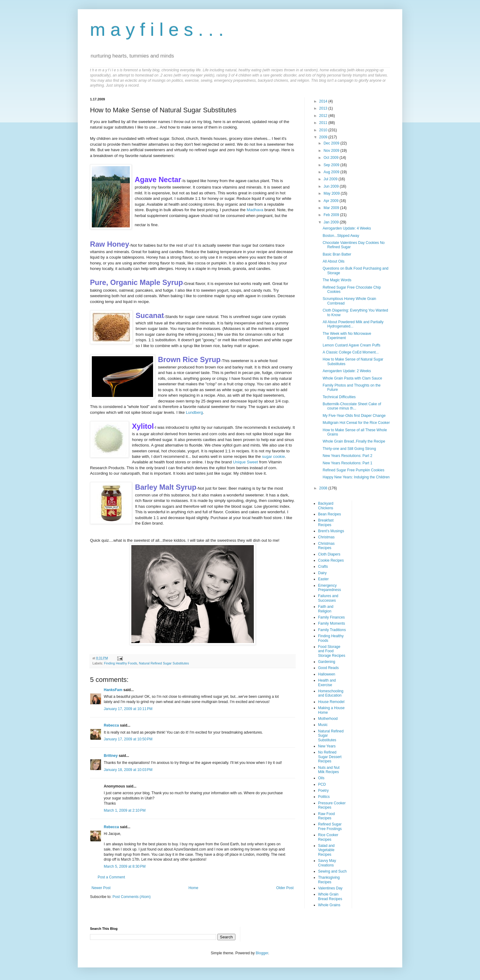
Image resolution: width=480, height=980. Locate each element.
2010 (324, 130)
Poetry (323, 791)
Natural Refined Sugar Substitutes (164, 663)
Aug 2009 (332, 172)
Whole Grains (329, 905)
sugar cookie (274, 456)
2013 (324, 108)
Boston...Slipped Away (341, 236)
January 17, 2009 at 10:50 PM (128, 739)
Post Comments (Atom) (131, 897)
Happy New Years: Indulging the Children (356, 477)
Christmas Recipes (326, 546)
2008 (324, 488)
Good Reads (328, 668)
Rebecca (111, 725)
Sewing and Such (332, 871)
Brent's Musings (331, 531)
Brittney (111, 756)
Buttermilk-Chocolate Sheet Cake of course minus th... (352, 406)
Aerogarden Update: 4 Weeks (347, 228)
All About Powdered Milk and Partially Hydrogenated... (353, 324)
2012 (324, 116)
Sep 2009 (332, 165)
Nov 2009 (332, 151)
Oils (321, 778)
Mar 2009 (332, 208)
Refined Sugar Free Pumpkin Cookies (353, 470)
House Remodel (331, 702)
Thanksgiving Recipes (329, 880)
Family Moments (332, 623)
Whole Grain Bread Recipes (330, 896)
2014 (324, 101)
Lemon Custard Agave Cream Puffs (352, 345)
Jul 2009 (331, 179)
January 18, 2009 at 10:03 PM (128, 770)
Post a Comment (111, 877)
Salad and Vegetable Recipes (326, 850)
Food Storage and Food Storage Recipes (332, 651)
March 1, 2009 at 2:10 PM (125, 810)
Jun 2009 (332, 186)
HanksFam (113, 690)
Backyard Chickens (326, 506)
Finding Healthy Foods (121, 663)
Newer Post (101, 888)
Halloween (327, 674)
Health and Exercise (327, 683)
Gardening (327, 662)
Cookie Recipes (331, 560)
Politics (324, 797)
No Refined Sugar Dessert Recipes (330, 757)
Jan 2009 (332, 222)
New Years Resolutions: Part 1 (347, 463)
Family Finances (331, 617)
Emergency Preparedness (330, 588)
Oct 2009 (332, 158)
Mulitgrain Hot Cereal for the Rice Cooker (356, 423)
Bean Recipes (330, 514)
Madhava (255, 210)
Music (323, 725)
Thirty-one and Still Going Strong (349, 449)
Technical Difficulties (339, 397)
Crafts (323, 567)
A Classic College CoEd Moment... (351, 352)
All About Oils (334, 261)
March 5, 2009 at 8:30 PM (125, 866)
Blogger (262, 953)
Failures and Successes (328, 598)
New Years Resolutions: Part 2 (347, 456)
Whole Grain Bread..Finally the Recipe (354, 441)
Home (193, 888)
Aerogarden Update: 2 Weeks (347, 371)
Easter (323, 579)
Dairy (322, 573)
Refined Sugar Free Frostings (330, 826)
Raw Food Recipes (326, 816)
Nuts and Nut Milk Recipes (329, 770)
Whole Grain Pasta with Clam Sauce (352, 378)
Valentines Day (330, 888)
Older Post (285, 888)
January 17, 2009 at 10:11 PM (128, 709)
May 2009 (332, 193)
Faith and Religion (326, 609)
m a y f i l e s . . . (157, 30)
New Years (327, 746)
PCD (322, 784)
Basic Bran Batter (337, 254)
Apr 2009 (332, 201)
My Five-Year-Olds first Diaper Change (354, 416)
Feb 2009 (332, 215)
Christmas (326, 537)
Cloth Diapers (329, 554)
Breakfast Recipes (326, 522)
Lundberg (194, 412)
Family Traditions (332, 630)
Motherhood (328, 719)
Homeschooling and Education (331, 693)
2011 (324, 123)
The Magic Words (337, 280)
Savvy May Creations (327, 863)
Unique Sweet (246, 462)
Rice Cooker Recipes (328, 837)
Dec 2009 (332, 143)
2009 (324, 137)
